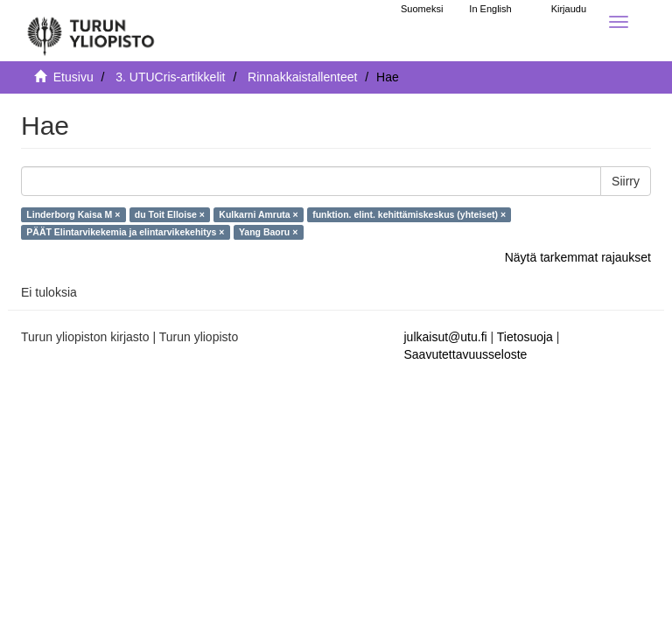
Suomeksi (422, 9)
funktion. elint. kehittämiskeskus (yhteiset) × (409, 214)
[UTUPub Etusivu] (91, 31)
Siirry (626, 181)
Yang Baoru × (268, 232)
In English (490, 9)
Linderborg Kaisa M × (73, 214)
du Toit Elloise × (170, 214)
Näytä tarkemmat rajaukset (578, 257)
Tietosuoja (525, 337)
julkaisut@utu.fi (446, 337)
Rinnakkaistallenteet (302, 77)
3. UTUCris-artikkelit (170, 77)
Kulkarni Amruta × (258, 214)
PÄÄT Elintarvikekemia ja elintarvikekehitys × (125, 232)
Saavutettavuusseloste (466, 354)
